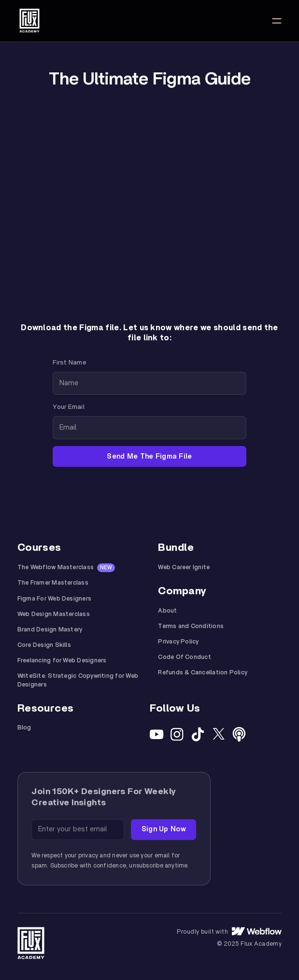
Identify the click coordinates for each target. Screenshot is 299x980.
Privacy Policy (178, 642)
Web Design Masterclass (54, 614)
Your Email (69, 407)
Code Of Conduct (184, 657)
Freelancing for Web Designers (62, 661)
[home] (29, 21)
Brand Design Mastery (50, 630)
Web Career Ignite (184, 567)
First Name (69, 363)
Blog (24, 728)
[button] (277, 21)
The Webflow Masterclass (56, 567)
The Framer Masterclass (53, 583)
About (167, 611)
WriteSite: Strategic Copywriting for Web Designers (78, 680)
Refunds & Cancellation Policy (203, 673)
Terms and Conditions (191, 626)
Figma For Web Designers (54, 599)
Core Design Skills (44, 645)
